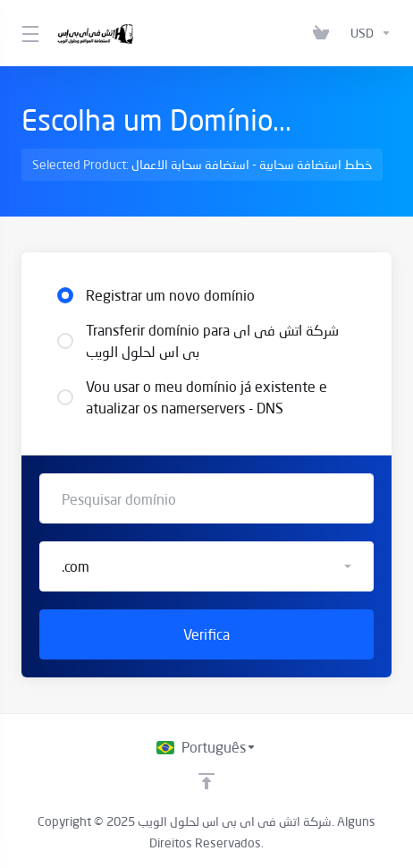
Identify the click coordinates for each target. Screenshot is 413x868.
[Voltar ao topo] (206, 781)
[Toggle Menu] (29, 33)
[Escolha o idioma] (206, 747)
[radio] (65, 295)
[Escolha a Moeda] (367, 33)
